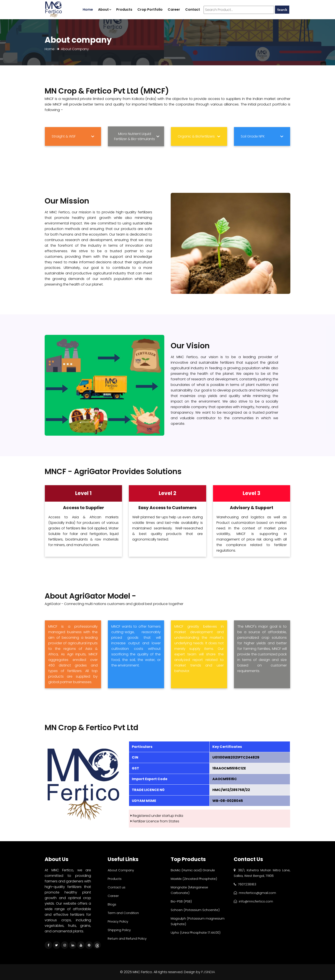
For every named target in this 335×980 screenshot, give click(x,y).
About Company (121, 870)
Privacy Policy (118, 921)
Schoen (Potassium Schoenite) (195, 910)
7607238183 (245, 884)
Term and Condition (123, 913)
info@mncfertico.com (253, 901)
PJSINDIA (208, 972)
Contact (193, 10)
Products (124, 10)
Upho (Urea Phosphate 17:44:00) (196, 932)
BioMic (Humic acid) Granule (193, 870)
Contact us (117, 887)
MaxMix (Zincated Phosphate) (194, 879)
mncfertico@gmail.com (255, 893)
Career (174, 10)
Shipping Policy (119, 930)
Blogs (112, 904)
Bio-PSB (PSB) (181, 901)
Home (88, 9)
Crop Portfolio (150, 10)
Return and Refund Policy (127, 938)
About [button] (105, 10)
